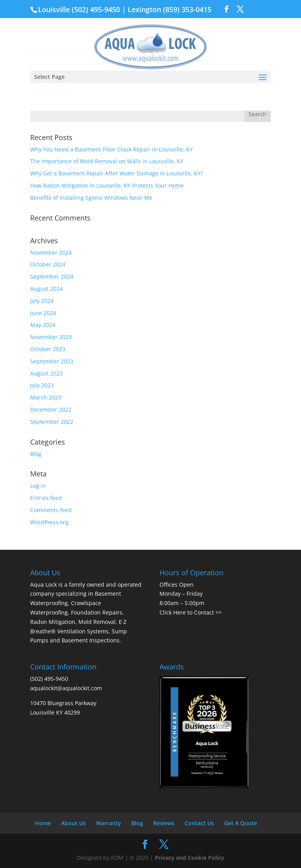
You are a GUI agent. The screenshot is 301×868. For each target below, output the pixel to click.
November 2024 (51, 253)
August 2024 (46, 289)
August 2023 (46, 373)
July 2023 (42, 385)
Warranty (109, 823)
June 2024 (43, 313)
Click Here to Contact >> (191, 612)
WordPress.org (49, 522)
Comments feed (51, 510)
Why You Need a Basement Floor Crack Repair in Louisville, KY (112, 149)
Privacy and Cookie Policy (189, 858)
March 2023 (46, 397)
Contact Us (199, 823)
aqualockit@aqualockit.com (66, 688)
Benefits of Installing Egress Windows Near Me (91, 198)
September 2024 (52, 276)
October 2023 (48, 349)
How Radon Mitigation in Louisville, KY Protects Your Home (107, 185)
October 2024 (48, 264)
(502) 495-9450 (96, 9)
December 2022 (51, 409)
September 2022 (52, 422)
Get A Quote (241, 823)
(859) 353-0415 (187, 9)
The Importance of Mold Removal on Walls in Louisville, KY (107, 161)
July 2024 (42, 301)
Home (43, 823)
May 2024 (43, 325)
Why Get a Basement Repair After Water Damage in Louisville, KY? (117, 173)
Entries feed (46, 498)
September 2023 (52, 361)
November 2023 (51, 337)
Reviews (164, 823)
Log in (38, 486)
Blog (36, 454)
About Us (73, 823)
